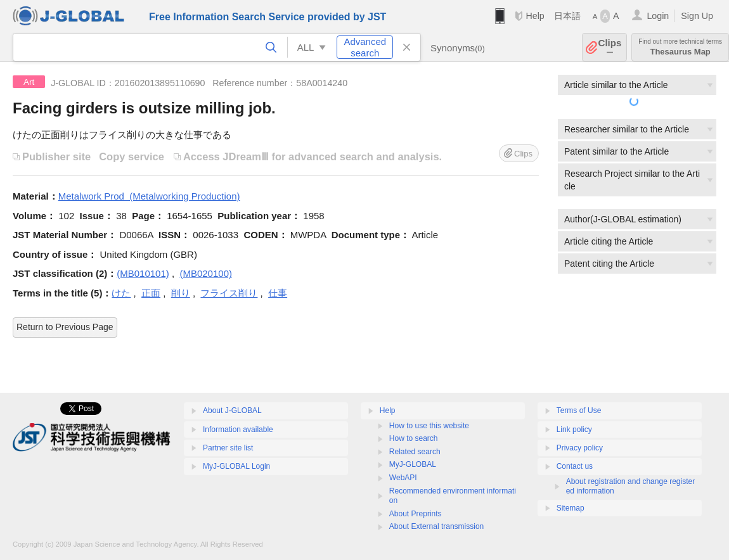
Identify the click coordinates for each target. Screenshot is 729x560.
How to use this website (429, 426)
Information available (238, 430)
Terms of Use (579, 410)
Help (535, 16)
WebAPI (403, 478)
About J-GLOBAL (232, 410)
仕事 (278, 293)
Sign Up (697, 16)
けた (121, 293)
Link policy (574, 430)
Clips (610, 47)
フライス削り (229, 293)
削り (181, 293)
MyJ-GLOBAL (413, 464)
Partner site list (228, 448)
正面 (151, 293)
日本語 (567, 16)
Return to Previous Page (65, 327)
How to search (414, 438)
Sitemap (571, 508)
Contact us (575, 466)
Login (658, 16)
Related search (415, 452)
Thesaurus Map (680, 47)
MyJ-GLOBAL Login (236, 466)
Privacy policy (580, 448)
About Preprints (416, 514)
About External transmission (436, 526)
